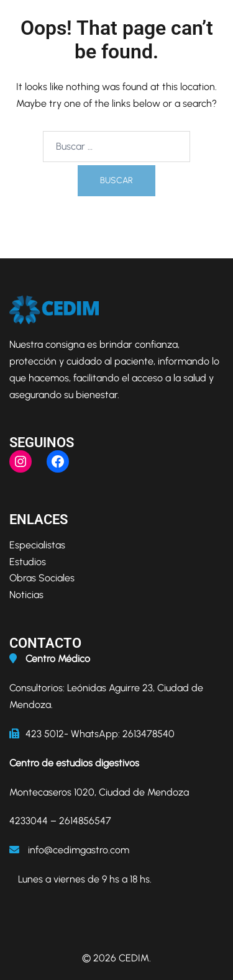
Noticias (26, 595)
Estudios (28, 562)
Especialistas (37, 545)
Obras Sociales (42, 578)
